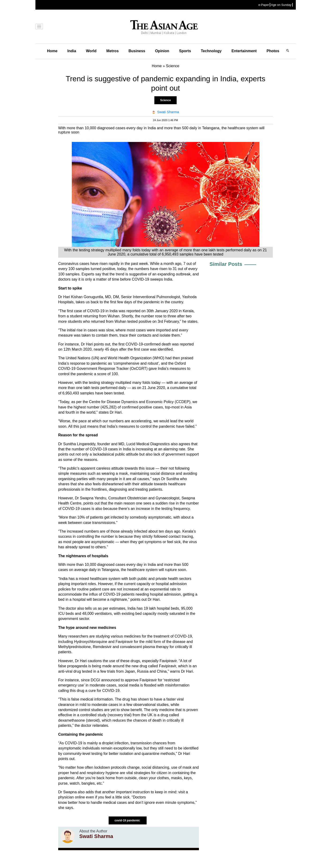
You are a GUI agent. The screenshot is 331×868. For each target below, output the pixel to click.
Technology (211, 51)
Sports (185, 51)
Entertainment (244, 51)
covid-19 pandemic (127, 820)
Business (137, 51)
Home (52, 51)
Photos (273, 51)
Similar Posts (226, 264)
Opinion (162, 51)
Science (165, 100)
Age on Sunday (281, 5)
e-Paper (264, 5)
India (72, 51)
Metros (112, 51)
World (91, 51)
